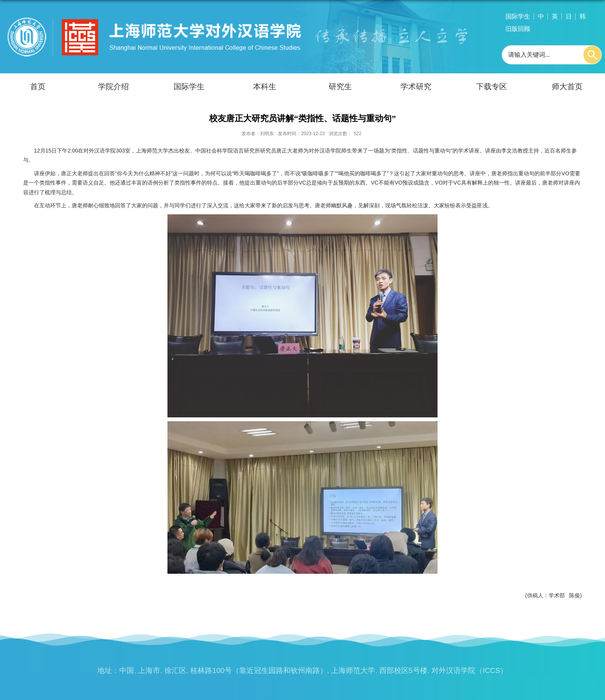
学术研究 (416, 86)
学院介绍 (113, 86)
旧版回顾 (518, 29)
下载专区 (492, 86)
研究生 (340, 86)
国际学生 (518, 16)
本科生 (265, 86)
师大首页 (567, 86)
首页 (38, 86)
